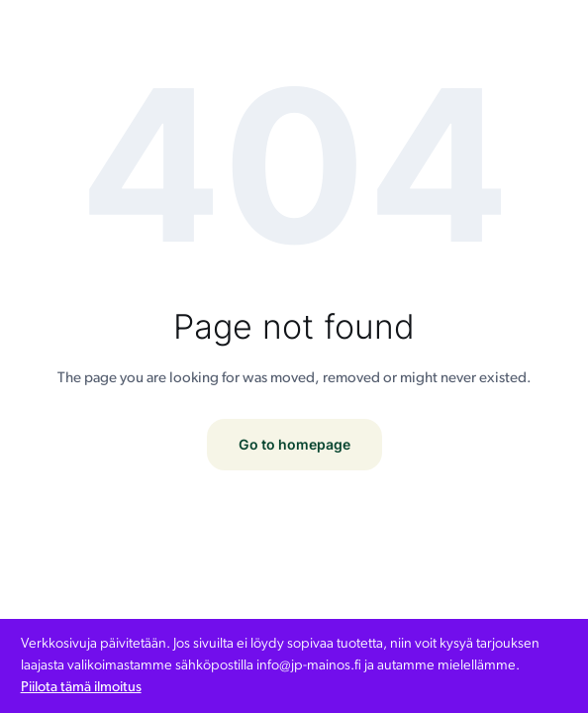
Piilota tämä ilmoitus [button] (81, 688)
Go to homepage (294, 444)
